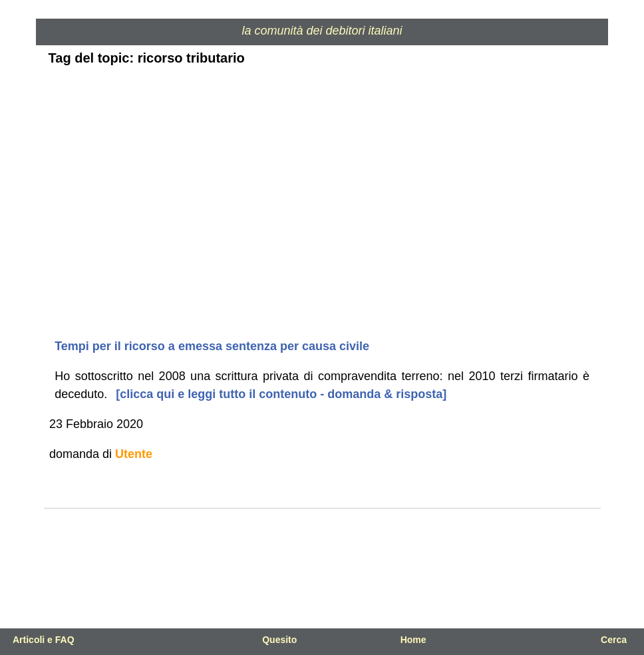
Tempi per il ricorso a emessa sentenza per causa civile (212, 346)
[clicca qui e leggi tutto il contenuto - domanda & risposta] (279, 394)
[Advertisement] (322, 232)
